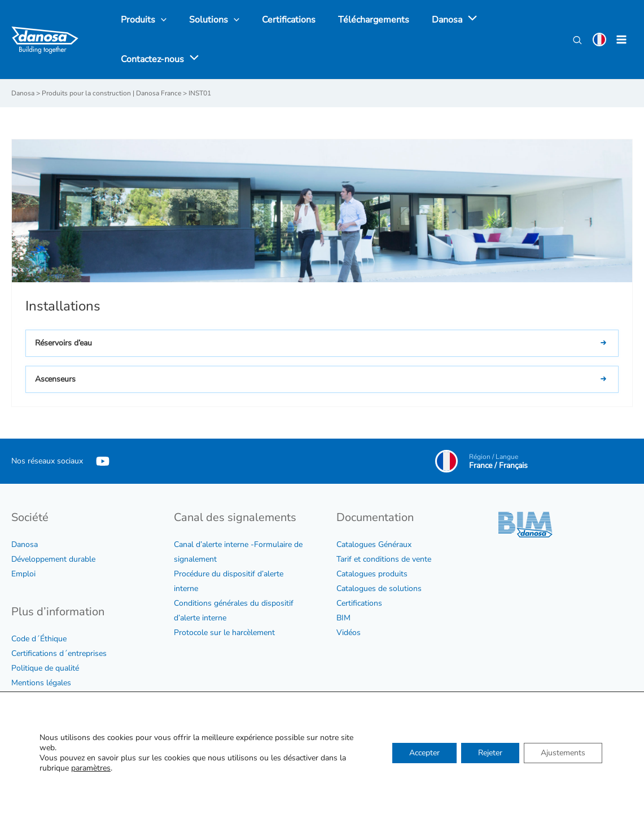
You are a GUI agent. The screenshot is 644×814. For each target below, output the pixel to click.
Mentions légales (41, 682)
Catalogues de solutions (379, 588)
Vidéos (349, 632)
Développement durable (53, 559)
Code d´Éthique (39, 638)
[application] (449, 20)
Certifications (359, 603)
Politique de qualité (45, 668)
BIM (343, 617)
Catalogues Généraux (374, 544)
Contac (349, 734)
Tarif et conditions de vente (384, 559)
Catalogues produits (372, 573)
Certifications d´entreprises (59, 653)
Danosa (25, 544)
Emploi (23, 573)
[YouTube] (103, 461)
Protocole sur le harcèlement (224, 632)
